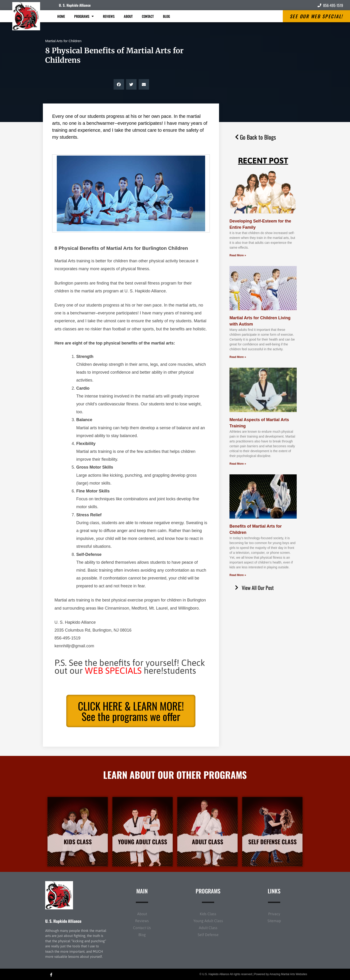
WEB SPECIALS (113, 671)
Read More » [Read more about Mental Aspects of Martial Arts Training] (238, 464)
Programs (84, 16)
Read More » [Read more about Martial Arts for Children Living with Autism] (238, 357)
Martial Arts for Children (63, 41)
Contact (148, 16)
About (128, 16)
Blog (166, 16)
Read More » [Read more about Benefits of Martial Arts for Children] (238, 575)
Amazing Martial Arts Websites (288, 974)
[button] (119, 84)
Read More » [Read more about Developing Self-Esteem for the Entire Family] (238, 255)
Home (61, 16)
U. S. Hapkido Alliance (75, 5)
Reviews (109, 16)
